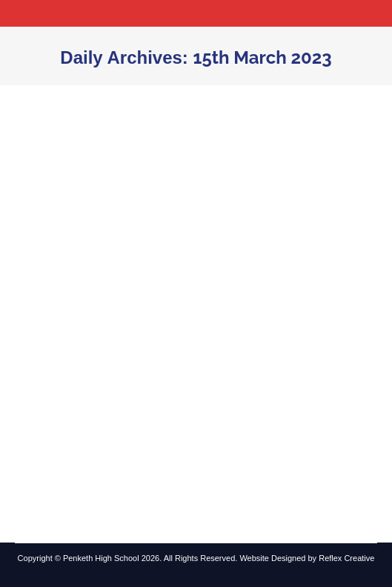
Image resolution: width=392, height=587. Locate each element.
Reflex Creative (346, 558)
